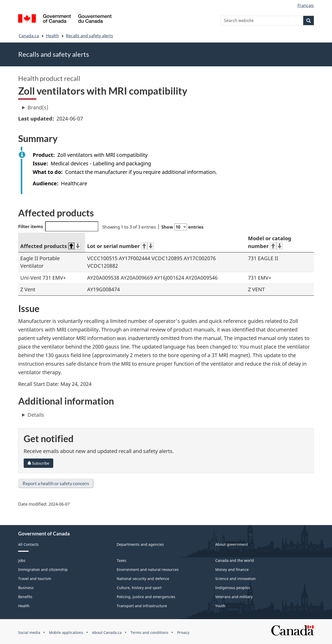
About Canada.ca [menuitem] (107, 632)
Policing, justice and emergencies (146, 597)
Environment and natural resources (148, 569)
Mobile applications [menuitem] (66, 632)
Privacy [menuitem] (183, 632)
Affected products (50, 246)
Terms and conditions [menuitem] (149, 632)
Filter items (58, 226)
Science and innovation (236, 579)
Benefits (25, 597)
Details (36, 415)
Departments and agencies (140, 544)
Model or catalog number (270, 242)
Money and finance (232, 569)
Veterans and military (234, 597)
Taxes (122, 560)
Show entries (182, 227)
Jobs (22, 560)
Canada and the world (235, 560)
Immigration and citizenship (43, 569)
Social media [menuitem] (29, 632)
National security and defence (143, 579)
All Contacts (28, 544)
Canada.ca (29, 36)
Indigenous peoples (233, 588)
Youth (220, 606)
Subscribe (38, 463)
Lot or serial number (120, 246)
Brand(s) (38, 107)
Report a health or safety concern (56, 483)
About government (232, 544)
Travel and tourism (35, 579)
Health (52, 36)
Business (26, 588)
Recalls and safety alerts (89, 36)
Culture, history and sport (139, 588)
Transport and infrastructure (142, 606)
